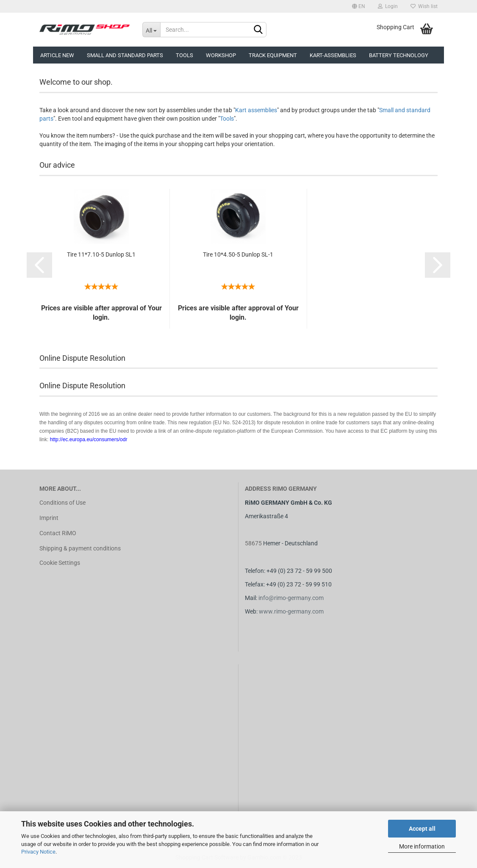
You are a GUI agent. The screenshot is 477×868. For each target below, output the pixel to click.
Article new (57, 55)
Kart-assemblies (333, 55)
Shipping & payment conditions (80, 548)
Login (388, 6)
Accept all (422, 829)
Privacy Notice (38, 852)
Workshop (221, 55)
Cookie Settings (60, 563)
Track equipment (273, 55)
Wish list (424, 6)
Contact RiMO (58, 533)
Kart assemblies (256, 110)
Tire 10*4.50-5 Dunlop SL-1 (238, 254)
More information (422, 846)
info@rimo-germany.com (291, 598)
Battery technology (399, 55)
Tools (184, 55)
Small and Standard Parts (125, 55)
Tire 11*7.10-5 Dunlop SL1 (101, 254)
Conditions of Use (62, 503)
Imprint (49, 518)
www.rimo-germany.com (291, 611)
